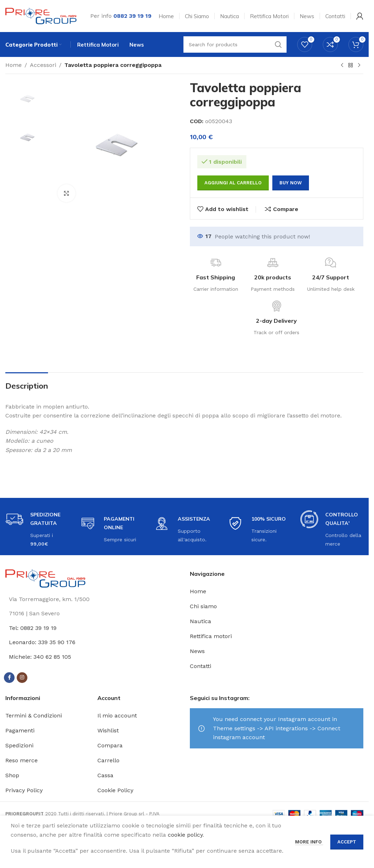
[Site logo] (41, 15)
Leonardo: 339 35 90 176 (42, 642)
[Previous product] (342, 65)
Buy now (291, 183)
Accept (347, 842)
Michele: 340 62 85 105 (40, 657)
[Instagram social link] (22, 678)
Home (14, 65)
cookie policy (185, 835)
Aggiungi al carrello (233, 183)
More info (309, 842)
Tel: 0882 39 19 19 (33, 628)
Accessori (43, 65)
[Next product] (359, 65)
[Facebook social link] (9, 678)
